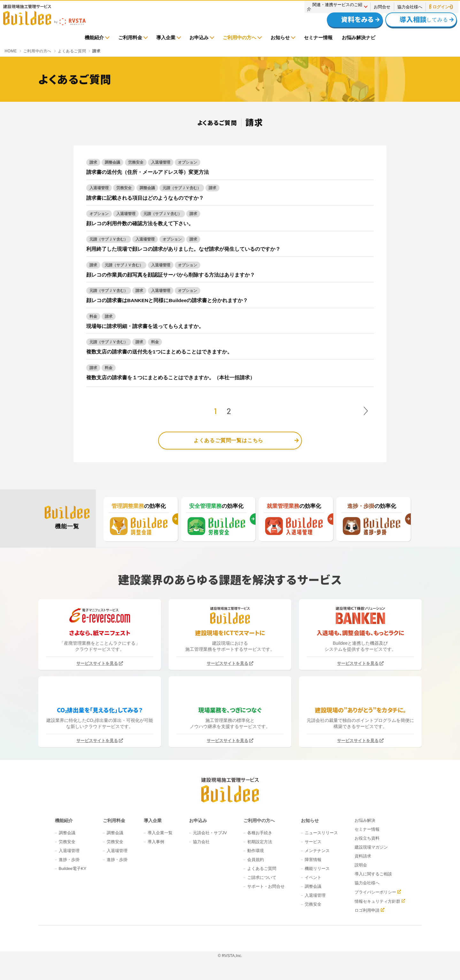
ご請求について (262, 877)
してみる (418, 20)
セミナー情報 (318, 37)
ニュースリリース (321, 833)
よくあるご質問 (262, 869)
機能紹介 (94, 37)
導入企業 (166, 37)
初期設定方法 (260, 842)
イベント (313, 877)
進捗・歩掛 (69, 860)
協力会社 (201, 842)
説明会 (361, 865)
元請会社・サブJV (210, 833)
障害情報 (313, 860)
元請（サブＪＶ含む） (182, 188)
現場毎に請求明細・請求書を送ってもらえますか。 (145, 326)
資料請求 (363, 856)
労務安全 (136, 162)
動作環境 (256, 851)
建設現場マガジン (371, 847)
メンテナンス (317, 851)
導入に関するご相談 (373, 874)
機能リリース (317, 869)
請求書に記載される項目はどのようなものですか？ (145, 198)
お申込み (199, 37)
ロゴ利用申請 (367, 910)
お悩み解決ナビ (359, 37)
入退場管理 (161, 162)
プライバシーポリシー (375, 892)
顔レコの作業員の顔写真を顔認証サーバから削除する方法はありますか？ (171, 275)
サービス (313, 842)
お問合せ (382, 7)
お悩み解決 (365, 820)
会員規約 (256, 860)
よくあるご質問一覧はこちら (228, 440)
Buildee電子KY (73, 869)
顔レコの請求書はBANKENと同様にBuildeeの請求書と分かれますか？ (167, 300)
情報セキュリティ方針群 (377, 901)
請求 (93, 162)
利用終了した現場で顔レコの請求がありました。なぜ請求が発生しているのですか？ (183, 249)
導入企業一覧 (160, 833)
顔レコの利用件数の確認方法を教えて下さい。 (140, 223)
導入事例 (156, 842)
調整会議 (112, 162)
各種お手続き (260, 833)
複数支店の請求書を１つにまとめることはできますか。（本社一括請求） (171, 378)
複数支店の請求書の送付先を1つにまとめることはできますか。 (159, 352)
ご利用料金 (130, 37)
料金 (93, 316)
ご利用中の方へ (239, 37)
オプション (188, 162)
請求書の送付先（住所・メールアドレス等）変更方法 (148, 172)
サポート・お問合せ (266, 886)
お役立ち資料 (367, 838)
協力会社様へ (410, 7)
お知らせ (280, 37)
